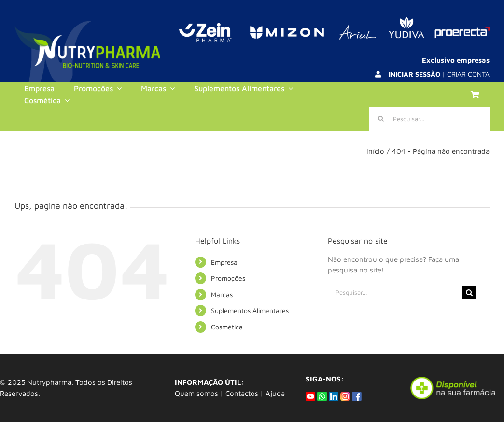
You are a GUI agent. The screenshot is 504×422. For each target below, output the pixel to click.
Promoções (228, 278)
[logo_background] (87, 24)
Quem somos (196, 393)
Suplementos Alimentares (250, 310)
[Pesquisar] (381, 119)
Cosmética (227, 327)
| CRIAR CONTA (439, 74)
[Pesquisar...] (429, 119)
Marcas (222, 294)
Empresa (224, 262)
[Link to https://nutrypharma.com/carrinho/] (475, 95)
